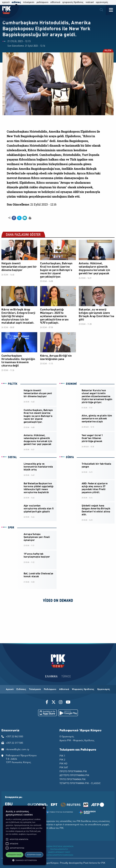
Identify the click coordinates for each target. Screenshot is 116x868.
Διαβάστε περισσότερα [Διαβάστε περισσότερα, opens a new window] (28, 834)
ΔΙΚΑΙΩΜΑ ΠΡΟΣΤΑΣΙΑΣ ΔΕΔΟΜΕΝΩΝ (59, 847)
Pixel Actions (90, 863)
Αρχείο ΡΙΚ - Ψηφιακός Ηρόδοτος (77, 741)
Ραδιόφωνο (50, 689)
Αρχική (10, 689)
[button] (7, 839)
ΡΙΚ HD (63, 764)
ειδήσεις (16, 2)
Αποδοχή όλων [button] (15, 855)
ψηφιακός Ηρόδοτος (73, 2)
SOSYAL (12, 457)
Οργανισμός (104, 689)
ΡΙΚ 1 (62, 756)
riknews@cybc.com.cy (17, 750)
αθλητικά (55, 2)
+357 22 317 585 (14, 743)
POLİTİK (108, 51)
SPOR (11, 528)
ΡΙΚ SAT (64, 768)
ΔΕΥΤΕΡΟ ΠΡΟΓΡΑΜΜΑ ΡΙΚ (74, 776)
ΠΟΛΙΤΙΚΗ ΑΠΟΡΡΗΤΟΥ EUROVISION (59, 855)
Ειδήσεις (21, 689)
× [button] (44, 808)
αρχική (6, 2)
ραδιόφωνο (42, 2)
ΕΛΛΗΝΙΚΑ (51, 677)
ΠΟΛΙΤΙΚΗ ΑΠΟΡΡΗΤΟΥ (59, 849)
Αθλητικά (64, 689)
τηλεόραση (29, 2)
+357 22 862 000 (14, 737)
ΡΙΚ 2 (62, 760)
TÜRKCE (66, 677)
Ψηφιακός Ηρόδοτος (83, 689)
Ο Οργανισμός (67, 737)
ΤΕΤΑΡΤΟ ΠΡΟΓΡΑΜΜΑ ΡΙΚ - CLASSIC (80, 783)
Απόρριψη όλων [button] (34, 855)
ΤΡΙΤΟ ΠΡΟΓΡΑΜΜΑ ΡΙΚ (72, 780)
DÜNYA (70, 457)
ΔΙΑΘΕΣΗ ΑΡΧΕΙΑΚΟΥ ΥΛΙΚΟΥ (59, 852)
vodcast (90, 2)
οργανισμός (102, 2)
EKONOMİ (71, 384)
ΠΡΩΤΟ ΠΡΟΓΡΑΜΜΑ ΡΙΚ (73, 772)
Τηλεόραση (35, 689)
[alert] (25, 835)
